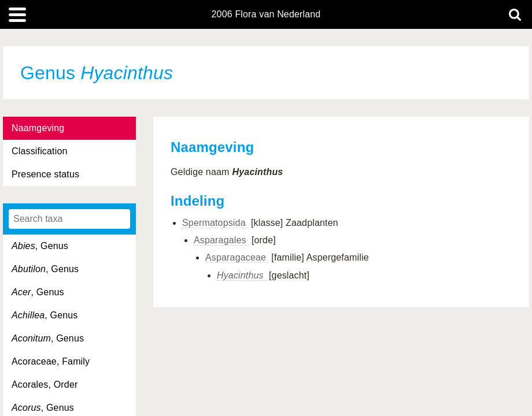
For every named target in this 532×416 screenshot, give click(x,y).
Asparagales (221, 240)
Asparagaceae (237, 257)
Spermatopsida (215, 223)
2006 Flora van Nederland (266, 14)
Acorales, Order (45, 385)
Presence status (45, 174)
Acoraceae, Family (51, 361)
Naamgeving (38, 128)
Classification (40, 151)
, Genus (40, 246)
